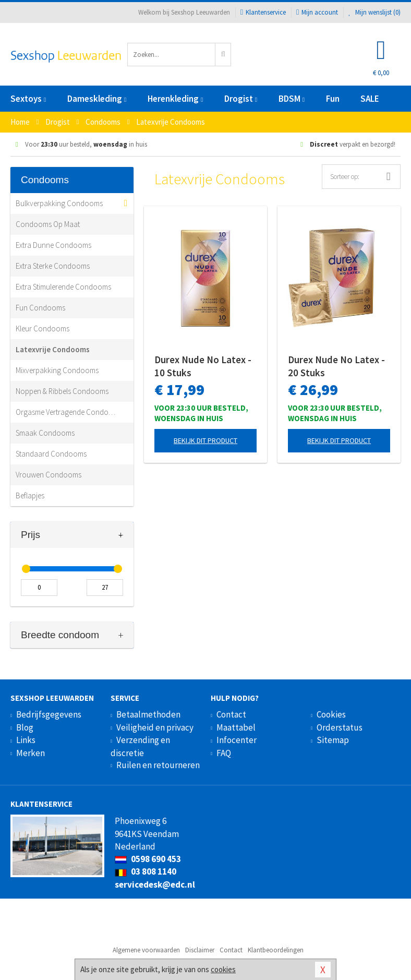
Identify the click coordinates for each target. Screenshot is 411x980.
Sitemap (333, 740)
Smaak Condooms (45, 433)
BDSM (292, 99)
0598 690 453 (148, 859)
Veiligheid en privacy (155, 727)
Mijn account (317, 12)
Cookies (331, 714)
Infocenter (237, 740)
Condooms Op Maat (48, 224)
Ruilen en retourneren (158, 765)
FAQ (224, 753)
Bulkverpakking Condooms (59, 203)
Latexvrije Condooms (53, 349)
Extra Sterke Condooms (53, 266)
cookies (223, 969)
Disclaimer (200, 950)
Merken (31, 753)
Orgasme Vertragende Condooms (67, 412)
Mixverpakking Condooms (57, 370)
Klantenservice (263, 12)
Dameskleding (97, 99)
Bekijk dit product (205, 440)
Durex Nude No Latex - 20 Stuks (336, 366)
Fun (333, 99)
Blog (25, 727)
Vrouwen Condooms (49, 475)
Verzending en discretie (140, 746)
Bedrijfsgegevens (49, 714)
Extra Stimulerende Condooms (63, 287)
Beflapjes (30, 495)
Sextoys (28, 99)
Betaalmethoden (148, 714)
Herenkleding (175, 99)
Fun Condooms (40, 308)
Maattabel (236, 727)
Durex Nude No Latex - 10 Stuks (203, 366)
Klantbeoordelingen (276, 950)
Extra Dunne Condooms (53, 245)
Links (26, 740)
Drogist (241, 99)
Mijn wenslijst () (374, 12)
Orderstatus (340, 727)
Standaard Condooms (51, 454)
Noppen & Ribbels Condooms (62, 391)
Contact (231, 714)
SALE (370, 99)
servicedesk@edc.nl (155, 885)
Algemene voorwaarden (146, 950)
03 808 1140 (146, 871)
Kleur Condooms (43, 328)
